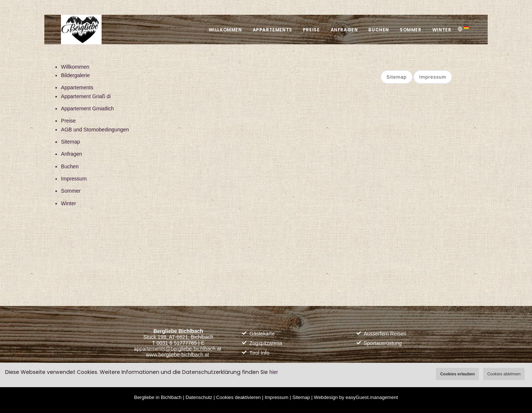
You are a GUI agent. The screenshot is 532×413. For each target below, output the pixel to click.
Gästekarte (262, 334)
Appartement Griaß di (86, 96)
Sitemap (71, 142)
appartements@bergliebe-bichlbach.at (178, 349)
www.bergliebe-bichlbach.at (177, 355)
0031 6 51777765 (177, 343)
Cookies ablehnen (504, 374)
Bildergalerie (75, 75)
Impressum (74, 179)
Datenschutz (199, 397)
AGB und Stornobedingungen (95, 130)
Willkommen (223, 30)
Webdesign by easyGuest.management (356, 397)
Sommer (410, 30)
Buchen (378, 30)
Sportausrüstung (383, 343)
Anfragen (343, 30)
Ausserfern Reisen (385, 334)
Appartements (271, 30)
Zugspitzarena (266, 343)
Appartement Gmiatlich (87, 109)
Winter (441, 30)
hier (274, 372)
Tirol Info (259, 353)
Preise (310, 30)
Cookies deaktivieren (238, 397)
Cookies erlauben (457, 374)
